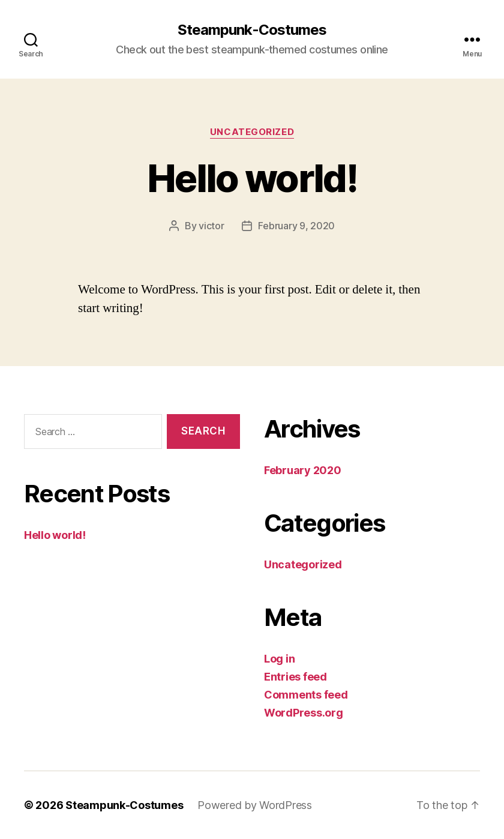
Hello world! (252, 178)
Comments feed (306, 695)
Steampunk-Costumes (252, 30)
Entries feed (295, 677)
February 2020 (303, 470)
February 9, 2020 (296, 226)
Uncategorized (252, 132)
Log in (279, 659)
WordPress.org (304, 713)
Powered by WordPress (255, 805)
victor (211, 226)
